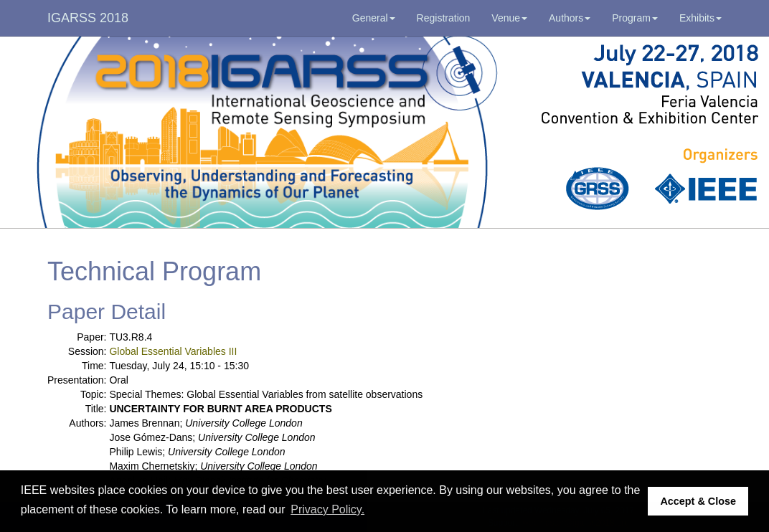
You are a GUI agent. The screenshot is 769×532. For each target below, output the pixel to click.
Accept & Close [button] (698, 501)
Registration (444, 18)
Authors (570, 18)
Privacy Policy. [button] (327, 509)
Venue (509, 18)
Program (635, 18)
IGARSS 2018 (88, 18)
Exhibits (700, 18)
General (374, 18)
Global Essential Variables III (173, 351)
